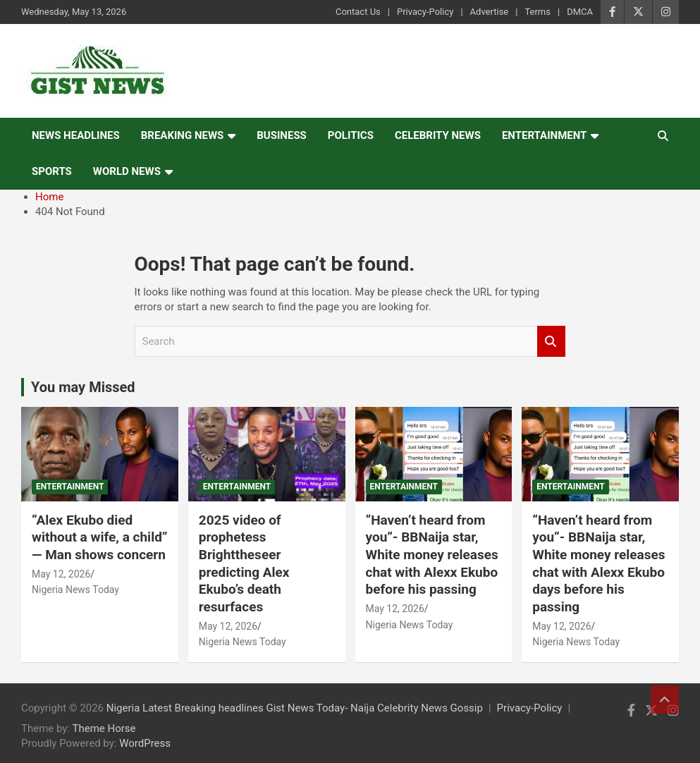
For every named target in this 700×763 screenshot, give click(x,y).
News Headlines (76, 135)
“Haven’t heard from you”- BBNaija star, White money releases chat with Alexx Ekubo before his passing (432, 555)
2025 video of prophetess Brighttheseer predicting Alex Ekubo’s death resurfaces (244, 563)
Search (551, 342)
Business (282, 135)
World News (127, 171)
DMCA (580, 12)
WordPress (145, 743)
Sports (52, 171)
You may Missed (83, 387)
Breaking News (183, 135)
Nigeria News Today (75, 590)
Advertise (490, 12)
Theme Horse (104, 728)
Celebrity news (438, 135)
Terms (538, 12)
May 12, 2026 (61, 574)
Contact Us (358, 12)
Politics (351, 135)
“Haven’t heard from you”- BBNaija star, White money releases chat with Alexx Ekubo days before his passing (598, 563)
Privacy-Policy (425, 12)
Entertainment (545, 135)
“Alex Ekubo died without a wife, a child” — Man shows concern (100, 537)
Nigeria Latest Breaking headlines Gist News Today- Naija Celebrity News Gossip (295, 708)
